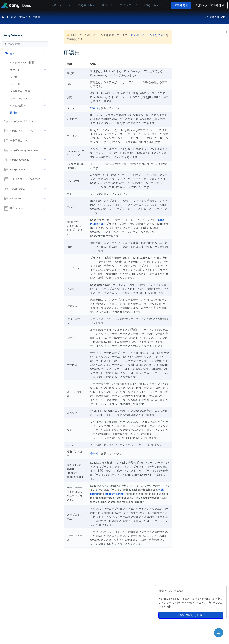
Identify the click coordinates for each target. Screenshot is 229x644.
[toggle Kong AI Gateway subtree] (45, 160)
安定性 (14, 77)
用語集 (36, 17)
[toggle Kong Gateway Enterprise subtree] (45, 150)
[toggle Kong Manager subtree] (45, 170)
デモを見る (181, 5)
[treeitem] (29, 113)
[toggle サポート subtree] (45, 70)
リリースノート (19, 84)
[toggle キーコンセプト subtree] (45, 98)
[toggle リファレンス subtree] (45, 208)
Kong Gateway (19, 17)
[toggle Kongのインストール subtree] (45, 131)
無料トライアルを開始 (210, 5)
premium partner (114, 494)
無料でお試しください (191, 615)
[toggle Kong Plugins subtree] (45, 189)
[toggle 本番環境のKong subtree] (45, 140)
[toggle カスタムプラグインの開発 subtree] (45, 179)
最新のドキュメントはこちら (148, 35)
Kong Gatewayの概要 (22, 63)
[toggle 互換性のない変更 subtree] (45, 91)
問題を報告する (216, 17)
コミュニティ (129, 5)
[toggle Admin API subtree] (45, 199)
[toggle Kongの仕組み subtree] (45, 106)
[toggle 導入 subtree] (45, 54)
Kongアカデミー (154, 5)
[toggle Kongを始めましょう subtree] (45, 121)
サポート (110, 5)
